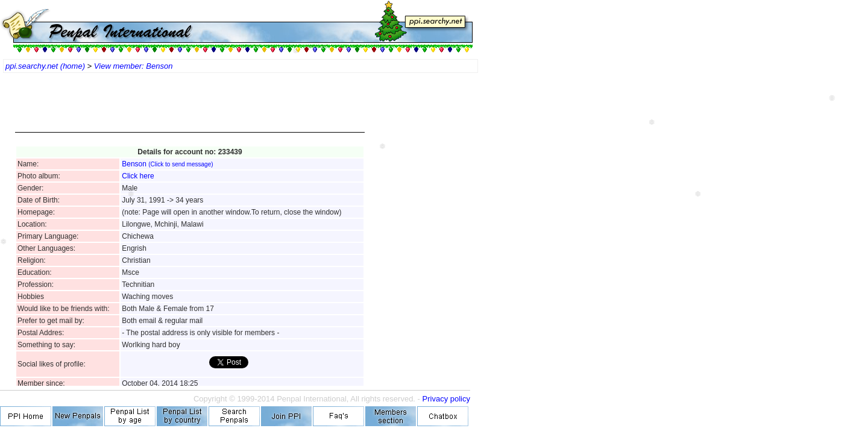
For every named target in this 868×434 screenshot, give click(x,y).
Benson (167, 164)
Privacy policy (446, 399)
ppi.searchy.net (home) (45, 66)
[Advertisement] (190, 108)
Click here (138, 176)
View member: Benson (134, 66)
